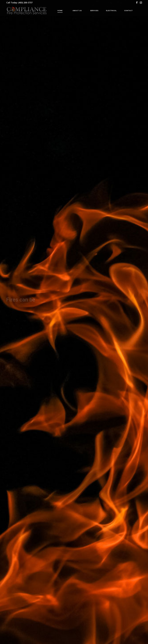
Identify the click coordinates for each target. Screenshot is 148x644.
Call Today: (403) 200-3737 (19, 3)
